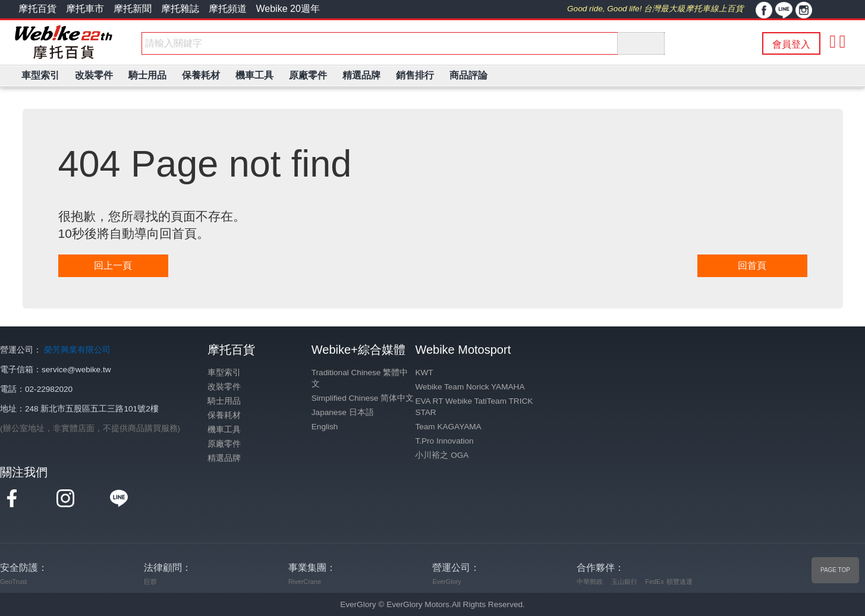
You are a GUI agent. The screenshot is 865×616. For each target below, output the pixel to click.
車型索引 (224, 373)
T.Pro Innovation (444, 441)
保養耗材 (224, 415)
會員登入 (791, 44)
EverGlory (446, 582)
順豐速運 (680, 582)
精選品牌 (224, 458)
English (325, 427)
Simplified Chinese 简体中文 (363, 398)
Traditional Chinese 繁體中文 (360, 378)
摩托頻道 (228, 9)
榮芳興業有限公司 (77, 350)
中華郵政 (590, 582)
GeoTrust (13, 582)
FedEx (654, 582)
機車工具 (224, 430)
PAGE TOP (835, 570)
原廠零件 (224, 444)
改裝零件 (224, 387)
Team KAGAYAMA (448, 427)
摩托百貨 (37, 9)
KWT (424, 373)
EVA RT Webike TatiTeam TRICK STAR (474, 407)
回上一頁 (113, 265)
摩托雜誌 (180, 9)
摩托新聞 (133, 9)
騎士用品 (224, 401)
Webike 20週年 (288, 9)
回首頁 (752, 265)
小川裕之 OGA (442, 455)
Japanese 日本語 (343, 412)
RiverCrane (305, 582)
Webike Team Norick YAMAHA (470, 387)
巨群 (150, 582)
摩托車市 (85, 9)
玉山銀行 (624, 582)
